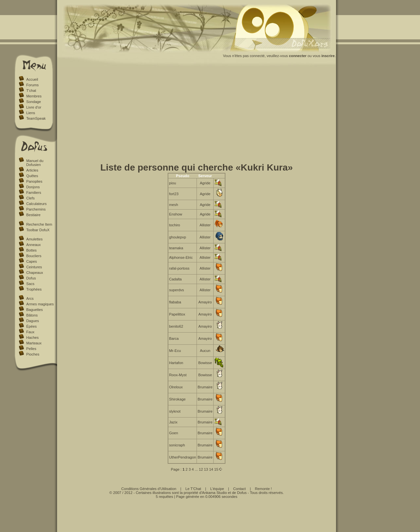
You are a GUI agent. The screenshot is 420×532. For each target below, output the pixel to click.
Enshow (176, 214)
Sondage (34, 102)
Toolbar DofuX (38, 230)
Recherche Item (39, 224)
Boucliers (34, 256)
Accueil (32, 79)
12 (201, 469)
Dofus (31, 278)
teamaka (176, 248)
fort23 (174, 194)
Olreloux (176, 387)
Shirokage (177, 399)
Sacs (30, 284)
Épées (31, 326)
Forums (32, 85)
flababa (175, 302)
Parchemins (36, 209)
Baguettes (34, 310)
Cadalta (175, 279)
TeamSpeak (36, 118)
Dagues (33, 321)
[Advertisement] (197, 116)
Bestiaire (33, 215)
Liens (31, 113)
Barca (174, 338)
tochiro (175, 225)
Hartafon (176, 363)
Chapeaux (35, 273)
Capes (31, 261)
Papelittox (177, 314)
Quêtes (32, 176)
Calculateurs (36, 204)
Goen (173, 433)
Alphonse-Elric (181, 257)
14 (211, 469)
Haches (32, 338)
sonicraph (177, 445)
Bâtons (32, 315)
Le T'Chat (193, 489)
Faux (30, 332)
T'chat (31, 91)
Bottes (31, 250)
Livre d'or (34, 107)
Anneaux (33, 245)
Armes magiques (40, 304)
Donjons (33, 187)
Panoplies (34, 181)
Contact (239, 489)
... (196, 469)
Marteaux (34, 343)
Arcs (30, 298)
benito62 (176, 326)
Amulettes (34, 239)
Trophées (34, 289)
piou (172, 183)
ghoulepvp (178, 237)
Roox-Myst (178, 375)
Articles (32, 170)
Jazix (173, 422)
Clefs (31, 198)
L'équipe (217, 489)
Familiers (34, 193)
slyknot (175, 411)
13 (206, 469)
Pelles (31, 349)
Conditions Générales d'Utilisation (149, 489)
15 (216, 469)
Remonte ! (263, 489)
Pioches (33, 354)
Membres (34, 96)
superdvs (176, 290)
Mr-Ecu (175, 351)
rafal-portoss (179, 268)
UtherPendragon (182, 457)
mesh (173, 205)
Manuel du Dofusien (35, 163)
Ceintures (34, 267)
